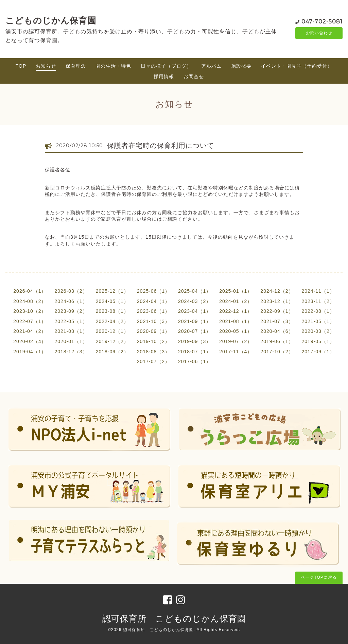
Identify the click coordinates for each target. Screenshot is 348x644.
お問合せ (194, 77)
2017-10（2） (277, 352)
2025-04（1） (195, 291)
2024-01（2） (236, 301)
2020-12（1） (112, 331)
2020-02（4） (30, 341)
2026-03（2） (71, 291)
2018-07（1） (195, 352)
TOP (21, 66)
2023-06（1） (153, 311)
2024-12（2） (277, 291)
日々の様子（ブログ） (166, 66)
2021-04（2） (30, 331)
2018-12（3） (71, 352)
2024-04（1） (153, 301)
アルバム (211, 66)
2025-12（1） (112, 291)
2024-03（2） (195, 301)
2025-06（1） (153, 291)
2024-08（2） (30, 301)
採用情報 (164, 77)
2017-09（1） (318, 352)
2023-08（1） (112, 311)
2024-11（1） (318, 291)
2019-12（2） (112, 341)
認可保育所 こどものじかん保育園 (174, 618)
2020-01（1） (71, 341)
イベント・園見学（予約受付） (297, 66)
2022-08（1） (318, 311)
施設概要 (241, 66)
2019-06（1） (277, 341)
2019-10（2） (153, 341)
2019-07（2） (236, 341)
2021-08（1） (236, 321)
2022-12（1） (236, 311)
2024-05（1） (112, 301)
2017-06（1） (195, 361)
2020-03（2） (318, 331)
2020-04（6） (277, 331)
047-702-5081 (322, 21)
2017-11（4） (236, 352)
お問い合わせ (319, 33)
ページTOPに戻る (319, 577)
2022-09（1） (277, 311)
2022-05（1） (71, 321)
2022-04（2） (112, 321)
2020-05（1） (236, 331)
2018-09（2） (112, 352)
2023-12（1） (277, 301)
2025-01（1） (236, 291)
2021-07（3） (277, 321)
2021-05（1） (318, 321)
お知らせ (46, 66)
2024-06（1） (71, 301)
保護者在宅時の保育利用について (161, 146)
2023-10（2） (30, 311)
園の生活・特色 (113, 66)
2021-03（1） (71, 331)
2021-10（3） (153, 321)
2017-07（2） (153, 361)
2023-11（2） (318, 301)
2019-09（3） (195, 341)
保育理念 (76, 66)
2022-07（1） (30, 321)
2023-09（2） (71, 311)
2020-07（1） (195, 331)
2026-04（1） (30, 291)
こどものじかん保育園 (51, 20)
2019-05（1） (318, 341)
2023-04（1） (195, 311)
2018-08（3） (153, 352)
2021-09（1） (195, 321)
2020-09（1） (153, 331)
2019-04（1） (30, 352)
